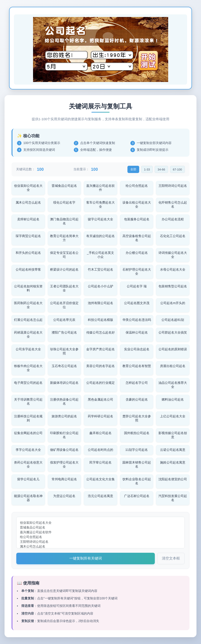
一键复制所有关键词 (86, 558)
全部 (133, 169)
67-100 (177, 169)
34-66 (161, 169)
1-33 (147, 169)
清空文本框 (171, 558)
